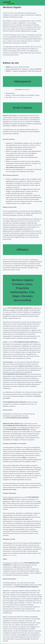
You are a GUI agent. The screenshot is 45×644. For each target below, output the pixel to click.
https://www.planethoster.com (22, 97)
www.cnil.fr (12, 555)
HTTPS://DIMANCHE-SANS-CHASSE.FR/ (17, 260)
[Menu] (41, 3)
